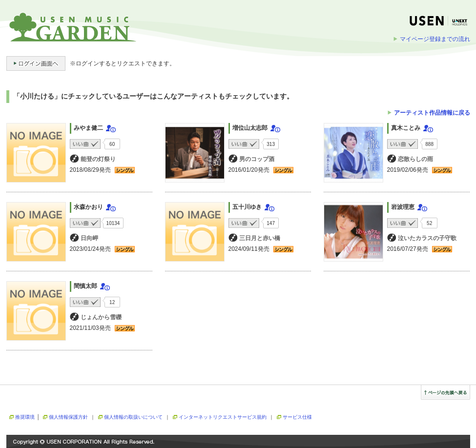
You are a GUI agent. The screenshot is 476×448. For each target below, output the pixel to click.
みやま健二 (88, 128)
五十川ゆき (247, 207)
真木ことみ (406, 128)
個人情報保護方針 (68, 417)
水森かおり (88, 207)
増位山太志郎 (250, 128)
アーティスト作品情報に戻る (432, 113)
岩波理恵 (403, 207)
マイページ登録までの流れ (435, 39)
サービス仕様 (297, 417)
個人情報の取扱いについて (133, 417)
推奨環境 (25, 417)
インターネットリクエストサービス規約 (223, 417)
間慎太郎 (85, 286)
